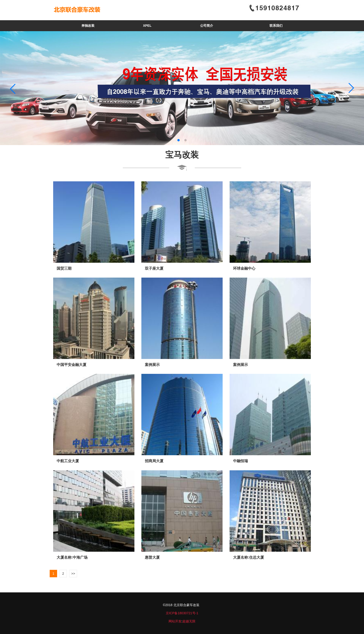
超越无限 (189, 621)
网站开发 (175, 621)
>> (73, 574)
